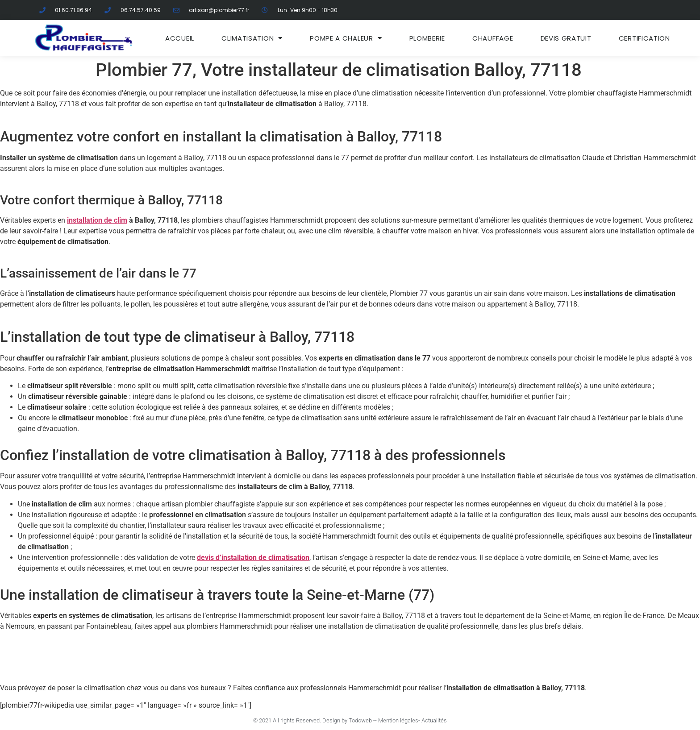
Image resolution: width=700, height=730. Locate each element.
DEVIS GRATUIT (566, 38)
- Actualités (433, 720)
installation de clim (97, 220)
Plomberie (427, 38)
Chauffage (493, 38)
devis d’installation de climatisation (253, 558)
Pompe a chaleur (346, 38)
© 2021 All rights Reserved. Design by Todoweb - (314, 720)
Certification (644, 38)
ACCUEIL (180, 38)
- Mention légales (397, 720)
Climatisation (252, 38)
